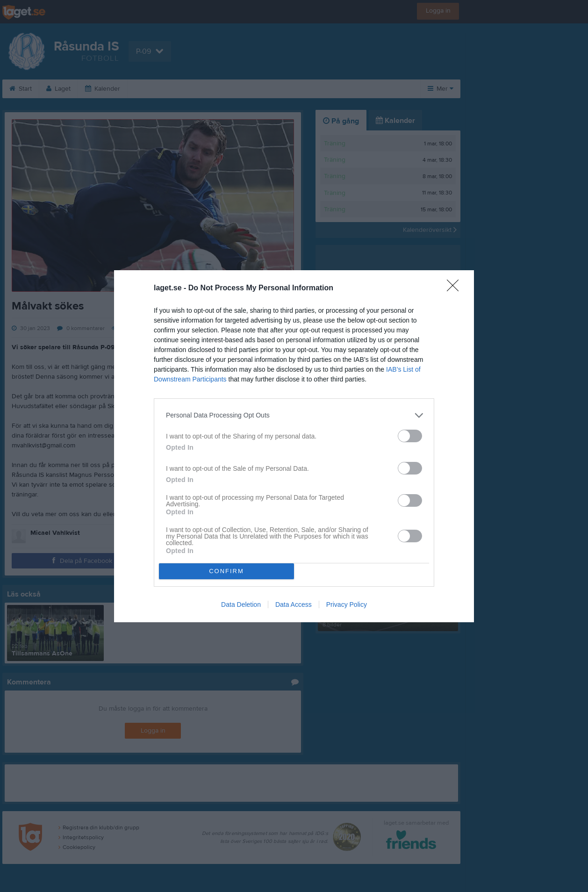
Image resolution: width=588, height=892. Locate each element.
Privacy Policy (347, 604)
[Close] (456, 288)
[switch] (410, 436)
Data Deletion (241, 604)
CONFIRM (226, 571)
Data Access (294, 604)
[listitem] (294, 415)
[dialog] (294, 446)
